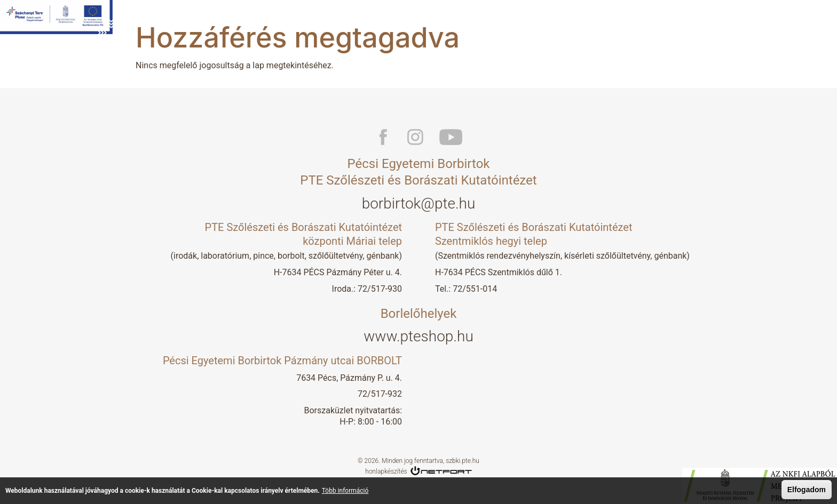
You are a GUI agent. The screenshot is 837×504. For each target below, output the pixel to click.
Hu (808, 21)
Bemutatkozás (435, 21)
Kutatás (490, 21)
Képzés (685, 21)
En (827, 21)
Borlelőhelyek (587, 21)
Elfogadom (807, 490)
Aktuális (641, 21)
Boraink (533, 21)
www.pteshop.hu (418, 336)
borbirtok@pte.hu (419, 203)
